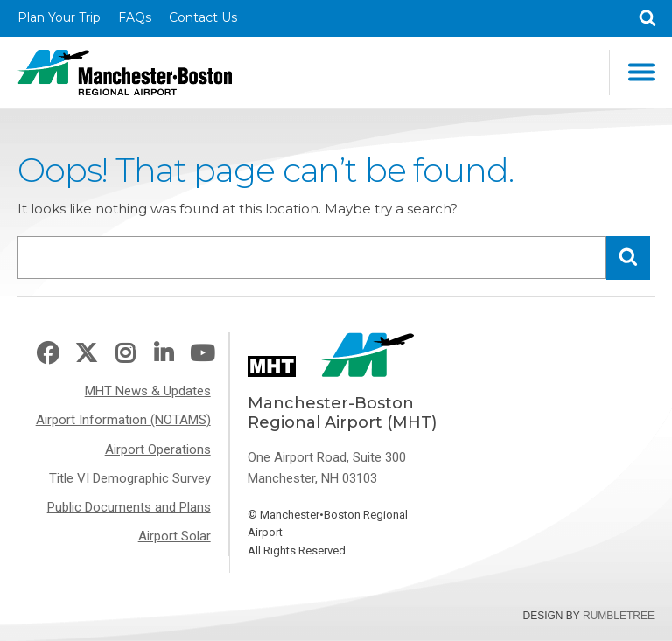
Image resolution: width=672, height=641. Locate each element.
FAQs (135, 17)
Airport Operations (158, 449)
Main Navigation (641, 72)
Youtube (202, 354)
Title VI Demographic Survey (130, 478)
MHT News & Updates (148, 391)
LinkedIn (164, 354)
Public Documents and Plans (129, 507)
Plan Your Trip (59, 17)
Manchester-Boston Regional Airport (125, 73)
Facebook (48, 354)
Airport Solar (175, 536)
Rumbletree (619, 616)
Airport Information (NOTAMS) (123, 420)
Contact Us (203, 17)
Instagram (125, 354)
